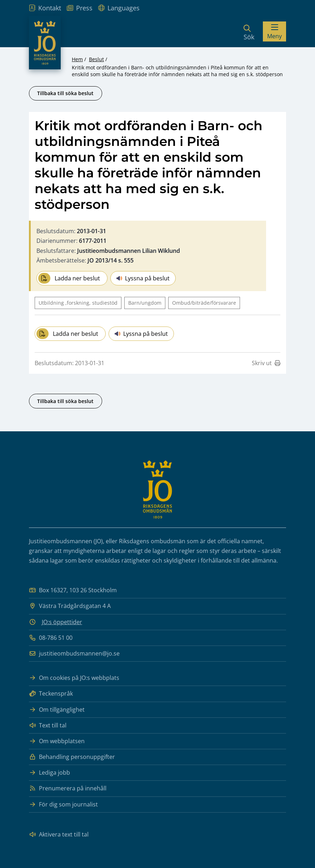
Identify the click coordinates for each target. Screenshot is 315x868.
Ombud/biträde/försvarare (204, 303)
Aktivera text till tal (59, 835)
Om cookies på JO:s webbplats (74, 678)
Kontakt (45, 8)
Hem (77, 59)
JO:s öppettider (62, 622)
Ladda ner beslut (69, 278)
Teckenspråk (51, 694)
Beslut (96, 59)
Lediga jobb (49, 773)
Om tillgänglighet (57, 710)
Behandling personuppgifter (72, 757)
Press (80, 8)
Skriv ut (266, 363)
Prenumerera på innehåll (68, 788)
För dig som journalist (63, 805)
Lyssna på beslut (143, 278)
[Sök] (249, 31)
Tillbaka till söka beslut (65, 93)
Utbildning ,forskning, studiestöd (78, 303)
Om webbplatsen (57, 741)
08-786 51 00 (51, 638)
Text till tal (48, 725)
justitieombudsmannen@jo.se (74, 654)
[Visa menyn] (274, 31)
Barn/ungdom (145, 303)
